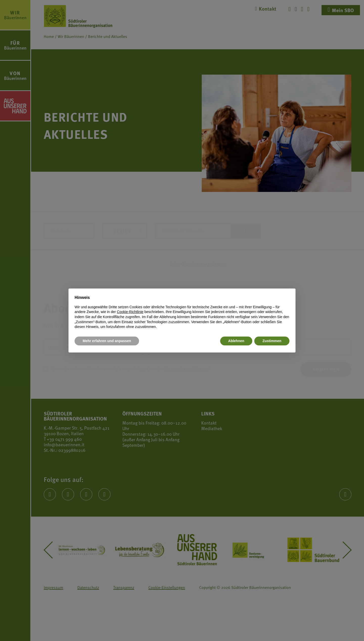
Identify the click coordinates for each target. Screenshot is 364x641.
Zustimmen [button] (272, 341)
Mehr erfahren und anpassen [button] (107, 341)
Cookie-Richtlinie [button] (130, 312)
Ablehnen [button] (236, 341)
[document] (182, 312)
